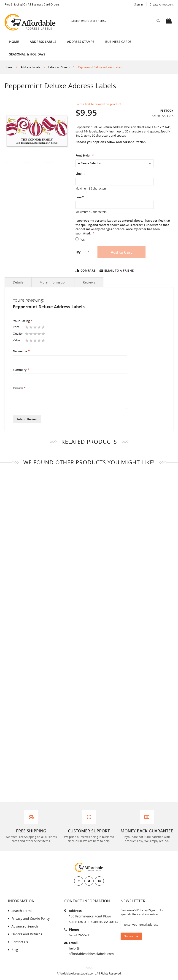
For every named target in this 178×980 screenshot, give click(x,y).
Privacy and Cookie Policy (31, 918)
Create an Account (162, 4)
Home (14, 42)
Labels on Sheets (59, 67)
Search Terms (22, 911)
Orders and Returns (27, 934)
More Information (53, 282)
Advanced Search (25, 926)
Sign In (139, 4)
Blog (15, 950)
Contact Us (20, 942)
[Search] (158, 21)
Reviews (89, 282)
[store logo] (30, 22)
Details (18, 282)
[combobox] (116, 21)
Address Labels (30, 67)
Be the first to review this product (98, 104)
